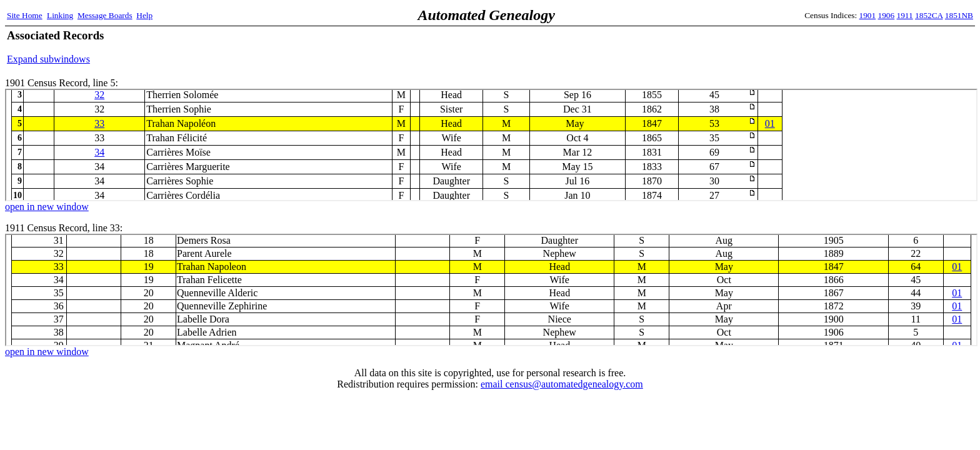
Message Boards (105, 15)
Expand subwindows (48, 59)
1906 (887, 15)
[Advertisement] (827, 47)
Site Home (25, 15)
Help (144, 15)
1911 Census (491, 290)
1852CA (929, 15)
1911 (905, 15)
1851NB (959, 15)
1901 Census (491, 145)
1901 (868, 15)
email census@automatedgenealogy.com (562, 384)
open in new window (47, 207)
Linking (60, 15)
